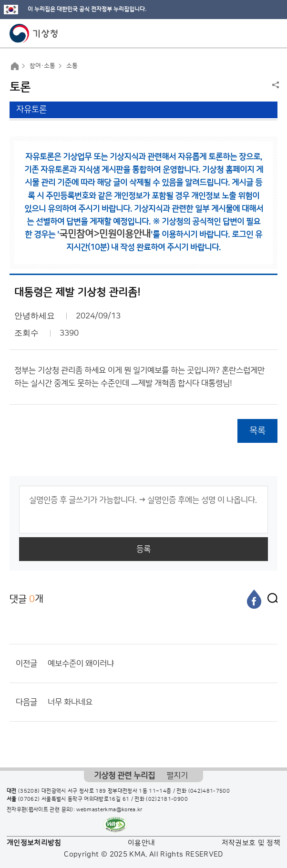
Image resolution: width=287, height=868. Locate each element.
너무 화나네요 (70, 702)
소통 (72, 66)
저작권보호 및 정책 (251, 843)
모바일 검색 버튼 (256, 33)
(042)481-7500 (209, 791)
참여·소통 (42, 66)
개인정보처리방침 (34, 843)
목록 (257, 431)
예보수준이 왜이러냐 (81, 664)
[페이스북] (254, 599)
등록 (143, 549)
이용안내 (141, 843)
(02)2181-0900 (167, 799)
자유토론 (31, 110)
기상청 (34, 33)
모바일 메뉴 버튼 (272, 33)
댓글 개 (26, 599)
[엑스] (270, 599)
